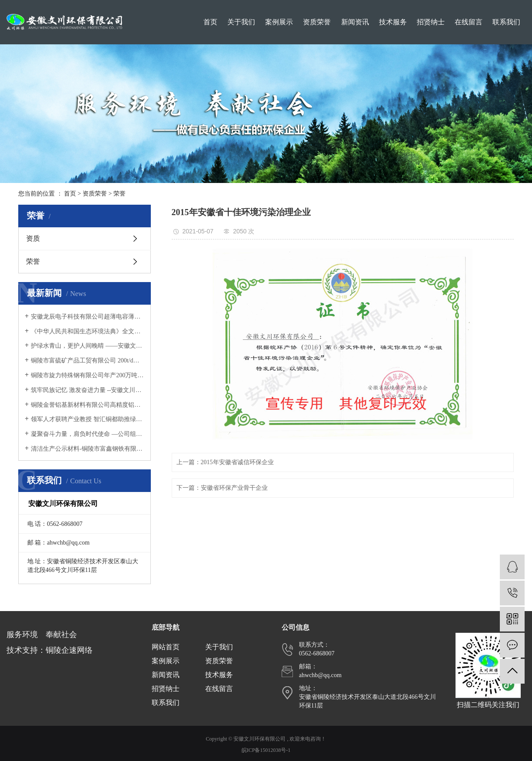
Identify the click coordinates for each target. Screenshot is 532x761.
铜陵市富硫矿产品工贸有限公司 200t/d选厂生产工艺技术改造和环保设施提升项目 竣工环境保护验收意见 (88, 361)
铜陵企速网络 (69, 650)
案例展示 (279, 22)
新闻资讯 (355, 22)
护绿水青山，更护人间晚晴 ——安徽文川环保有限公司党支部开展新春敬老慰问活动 (88, 346)
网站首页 (166, 647)
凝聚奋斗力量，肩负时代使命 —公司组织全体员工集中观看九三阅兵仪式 (88, 434)
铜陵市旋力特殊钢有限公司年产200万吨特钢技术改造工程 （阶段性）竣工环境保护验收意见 (88, 375)
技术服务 (393, 22)
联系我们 (506, 22)
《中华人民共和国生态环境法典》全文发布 (88, 331)
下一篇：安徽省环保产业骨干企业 (222, 488)
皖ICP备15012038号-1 (266, 750)
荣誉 (120, 194)
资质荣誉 (317, 22)
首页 (210, 22)
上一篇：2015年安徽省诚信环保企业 (225, 462)
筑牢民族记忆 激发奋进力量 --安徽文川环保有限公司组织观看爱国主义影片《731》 (88, 390)
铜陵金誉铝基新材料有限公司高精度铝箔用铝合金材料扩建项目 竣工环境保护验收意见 (88, 405)
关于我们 (241, 22)
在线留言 (469, 22)
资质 (33, 238)
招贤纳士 (431, 22)
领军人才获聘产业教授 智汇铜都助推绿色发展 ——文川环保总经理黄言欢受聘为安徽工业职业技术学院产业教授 (88, 419)
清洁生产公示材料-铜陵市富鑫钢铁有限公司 (88, 449)
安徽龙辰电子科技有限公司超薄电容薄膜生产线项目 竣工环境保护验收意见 (88, 317)
